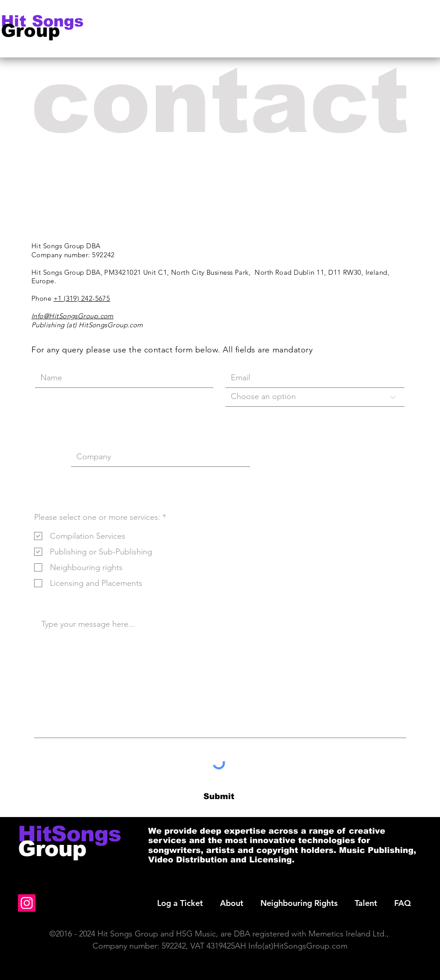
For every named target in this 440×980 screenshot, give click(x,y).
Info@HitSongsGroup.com (73, 316)
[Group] (39, 30)
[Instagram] (27, 903)
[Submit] (219, 797)
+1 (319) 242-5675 (82, 298)
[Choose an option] (315, 397)
